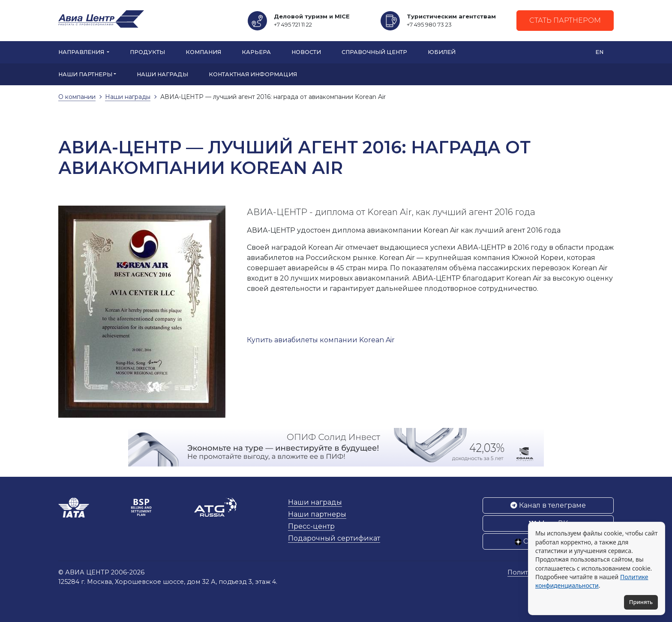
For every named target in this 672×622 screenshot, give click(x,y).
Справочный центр (374, 52)
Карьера (256, 52)
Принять (641, 602)
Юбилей (442, 52)
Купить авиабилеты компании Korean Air (321, 340)
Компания (203, 52)
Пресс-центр (311, 526)
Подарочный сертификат (334, 538)
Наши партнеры (317, 514)
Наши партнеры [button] (85, 74)
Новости (306, 52)
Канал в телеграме (548, 505)
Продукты (147, 52)
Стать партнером (565, 20)
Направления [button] (82, 52)
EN (599, 52)
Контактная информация (253, 74)
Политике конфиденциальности (592, 581)
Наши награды (162, 74)
